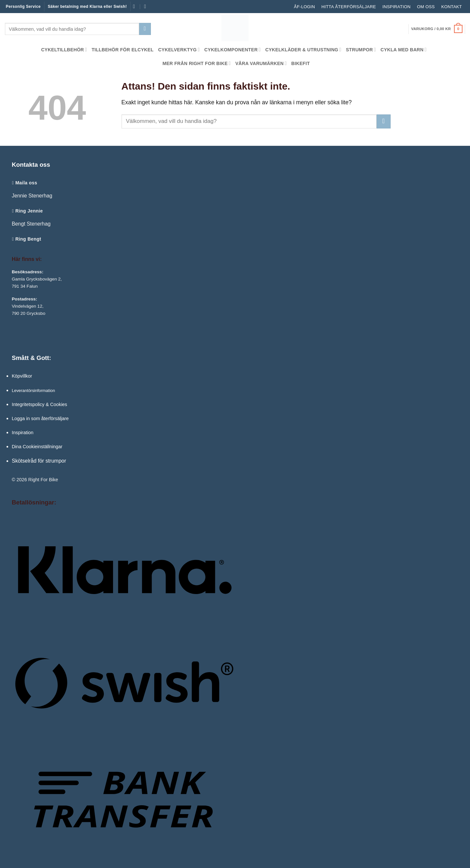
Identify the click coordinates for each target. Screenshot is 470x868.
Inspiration (397, 7)
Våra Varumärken (261, 63)
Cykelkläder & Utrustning (303, 50)
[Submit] (145, 29)
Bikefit (301, 63)
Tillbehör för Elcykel (122, 50)
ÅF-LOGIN (304, 7)
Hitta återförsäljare (349, 7)
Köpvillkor (22, 376)
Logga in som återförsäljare (40, 418)
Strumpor (361, 50)
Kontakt (452, 7)
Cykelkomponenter (233, 50)
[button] (437, 29)
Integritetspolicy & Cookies (40, 404)
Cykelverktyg (179, 50)
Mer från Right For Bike (196, 63)
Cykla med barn (404, 50)
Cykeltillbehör (64, 50)
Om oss (426, 7)
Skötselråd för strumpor (39, 461)
